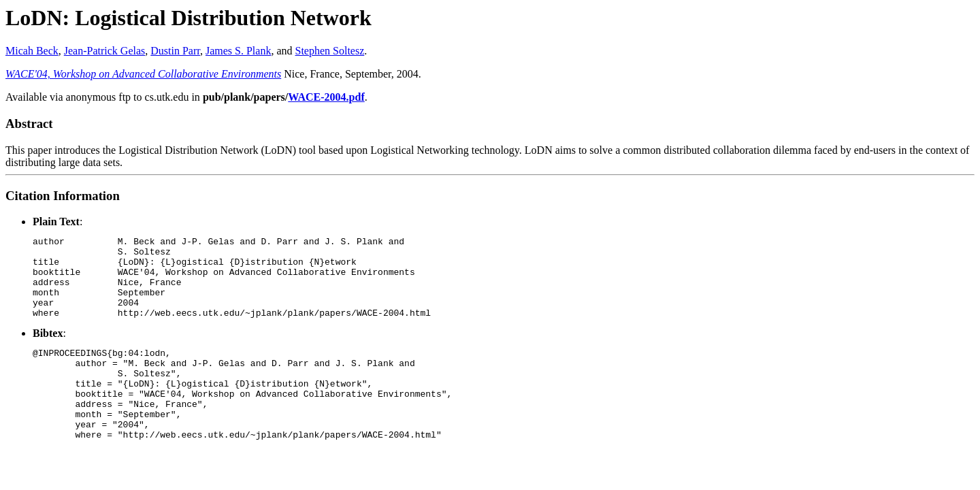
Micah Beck (32, 51)
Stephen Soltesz (330, 51)
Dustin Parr (175, 51)
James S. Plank (238, 51)
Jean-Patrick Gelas (105, 51)
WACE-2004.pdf (326, 97)
